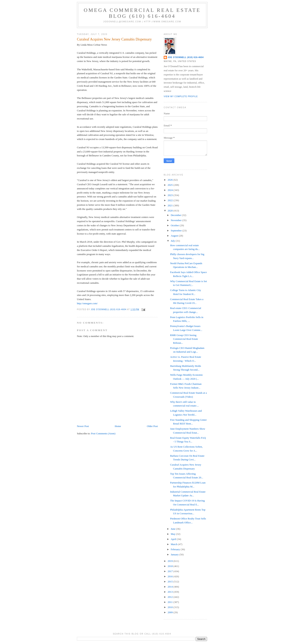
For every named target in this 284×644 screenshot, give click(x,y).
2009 (170, 612)
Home (118, 426)
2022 (170, 200)
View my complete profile (181, 96)
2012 (170, 597)
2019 (170, 561)
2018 (170, 566)
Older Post (152, 426)
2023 (170, 195)
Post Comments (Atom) (103, 433)
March (174, 544)
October (175, 225)
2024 (170, 190)
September (177, 230)
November (177, 220)
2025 (170, 185)
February (176, 549)
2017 (170, 571)
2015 (170, 582)
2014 (170, 587)
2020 (170, 211)
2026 (170, 180)
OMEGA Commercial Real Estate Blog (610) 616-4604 (142, 13)
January (175, 554)
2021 (170, 205)
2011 (170, 602)
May (173, 534)
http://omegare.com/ (87, 303)
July (173, 241)
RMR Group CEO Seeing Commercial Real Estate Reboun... (184, 339)
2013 (170, 592)
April (174, 539)
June (173, 529)
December (176, 215)
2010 (170, 607)
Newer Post (83, 426)
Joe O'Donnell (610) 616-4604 (186, 57)
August (175, 236)
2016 (170, 576)
